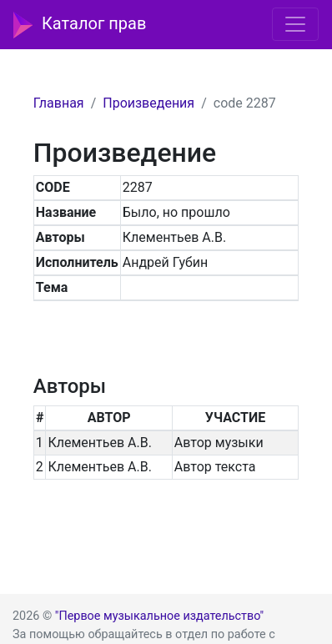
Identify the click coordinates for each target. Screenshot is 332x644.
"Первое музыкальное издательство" (159, 616)
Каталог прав (80, 25)
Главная (59, 103)
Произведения (148, 103)
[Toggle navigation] (295, 24)
